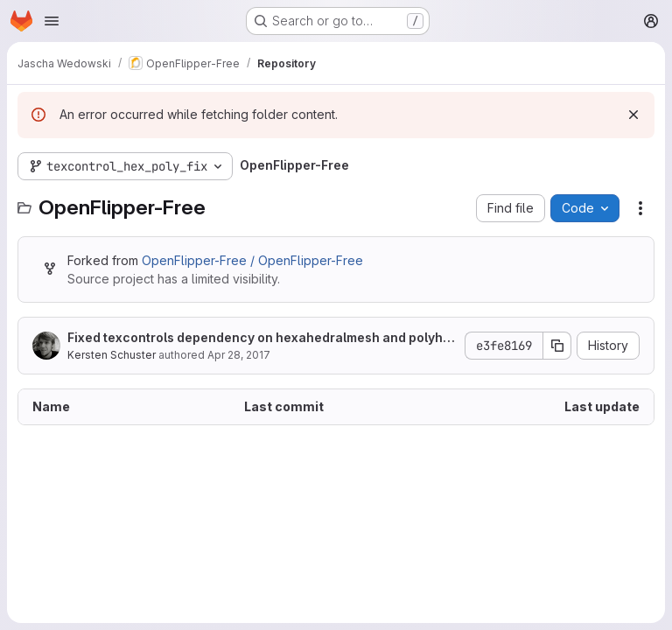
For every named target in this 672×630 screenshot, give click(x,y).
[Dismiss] (633, 115)
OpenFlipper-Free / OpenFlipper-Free (252, 260)
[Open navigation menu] (52, 21)
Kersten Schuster (112, 355)
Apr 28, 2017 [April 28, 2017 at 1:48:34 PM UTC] (239, 355)
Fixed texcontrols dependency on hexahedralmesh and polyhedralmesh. (259, 338)
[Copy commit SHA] (557, 346)
